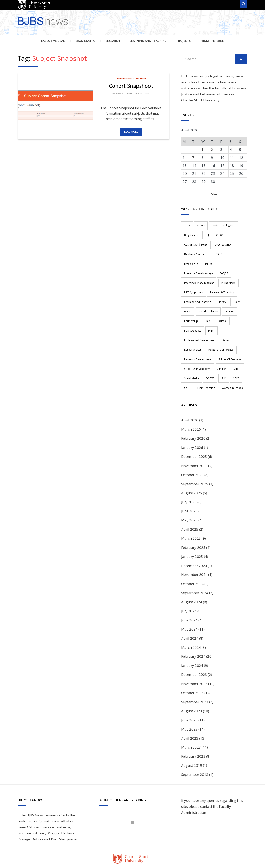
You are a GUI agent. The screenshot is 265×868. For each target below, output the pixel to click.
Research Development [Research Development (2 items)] (198, 339)
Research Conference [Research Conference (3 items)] (220, 330)
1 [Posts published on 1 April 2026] (202, 150)
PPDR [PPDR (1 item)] (210, 313)
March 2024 (191, 625)
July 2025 (189, 479)
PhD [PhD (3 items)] (206, 304)
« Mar (213, 194)
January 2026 (192, 425)
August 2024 (192, 579)
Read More (131, 132)
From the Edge (212, 41)
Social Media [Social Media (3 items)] (191, 357)
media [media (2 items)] (187, 296)
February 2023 (193, 734)
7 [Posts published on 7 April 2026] (193, 157)
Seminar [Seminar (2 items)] (220, 348)
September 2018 (195, 752)
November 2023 (194, 661)
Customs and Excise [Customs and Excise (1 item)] (196, 243)
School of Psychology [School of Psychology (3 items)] (196, 348)
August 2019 (192, 743)
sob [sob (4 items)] (233, 348)
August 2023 (192, 688)
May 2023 (189, 706)
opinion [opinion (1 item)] (227, 296)
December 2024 (194, 543)
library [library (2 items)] (221, 287)
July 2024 (189, 588)
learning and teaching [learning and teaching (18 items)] (197, 287)
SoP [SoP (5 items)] (221, 357)
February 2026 (193, 416)
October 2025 (192, 452)
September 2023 (195, 679)
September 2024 (195, 570)
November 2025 (194, 443)
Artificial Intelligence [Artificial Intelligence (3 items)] (221, 225)
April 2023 (190, 716)
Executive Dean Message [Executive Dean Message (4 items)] (211, 260)
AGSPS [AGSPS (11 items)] (200, 225)
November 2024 (194, 552)
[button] (55, 106)
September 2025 (195, 461)
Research (113, 41)
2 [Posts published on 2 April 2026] (212, 150)
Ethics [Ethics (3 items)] (187, 260)
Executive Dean (53, 41)
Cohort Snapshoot (131, 86)
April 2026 (190, 397)
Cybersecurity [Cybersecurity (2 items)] (222, 243)
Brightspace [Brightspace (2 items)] (191, 234)
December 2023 (194, 652)
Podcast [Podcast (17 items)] (219, 304)
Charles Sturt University (200, 100)
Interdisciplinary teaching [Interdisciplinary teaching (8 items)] (199, 269)
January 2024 (192, 643)
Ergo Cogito (85, 41)
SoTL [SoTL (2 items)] (187, 366)
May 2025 (189, 497)
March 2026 (191, 406)
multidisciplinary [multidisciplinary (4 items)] (207, 296)
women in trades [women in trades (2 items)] (230, 366)
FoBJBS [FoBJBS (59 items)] (235, 260)
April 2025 (190, 506)
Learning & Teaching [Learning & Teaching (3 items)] (221, 278)
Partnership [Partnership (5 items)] (191, 304)
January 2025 (192, 534)
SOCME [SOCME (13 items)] (209, 357)
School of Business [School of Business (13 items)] (229, 339)
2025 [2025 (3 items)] (187, 225)
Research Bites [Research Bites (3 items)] (192, 330)
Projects (184, 41)
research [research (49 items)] (227, 322)
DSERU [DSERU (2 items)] (218, 252)
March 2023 (191, 725)
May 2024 (189, 606)
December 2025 (194, 434)
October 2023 (192, 670)
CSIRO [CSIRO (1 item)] (217, 234)
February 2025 (193, 525)
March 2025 (191, 516)
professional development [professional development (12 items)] (199, 322)
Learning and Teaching (148, 41)
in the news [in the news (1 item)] (227, 269)
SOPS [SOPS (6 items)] (233, 357)
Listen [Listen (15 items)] (235, 287)
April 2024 (190, 616)
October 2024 (192, 561)
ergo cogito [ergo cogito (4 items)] (235, 252)
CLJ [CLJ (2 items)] (206, 234)
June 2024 (189, 597)
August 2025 (192, 470)
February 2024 (193, 634)
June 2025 (189, 488)
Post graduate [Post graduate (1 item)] (192, 313)
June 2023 (189, 697)
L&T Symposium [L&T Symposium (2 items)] (193, 278)
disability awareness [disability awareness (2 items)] (196, 252)
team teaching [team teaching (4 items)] (205, 366)
